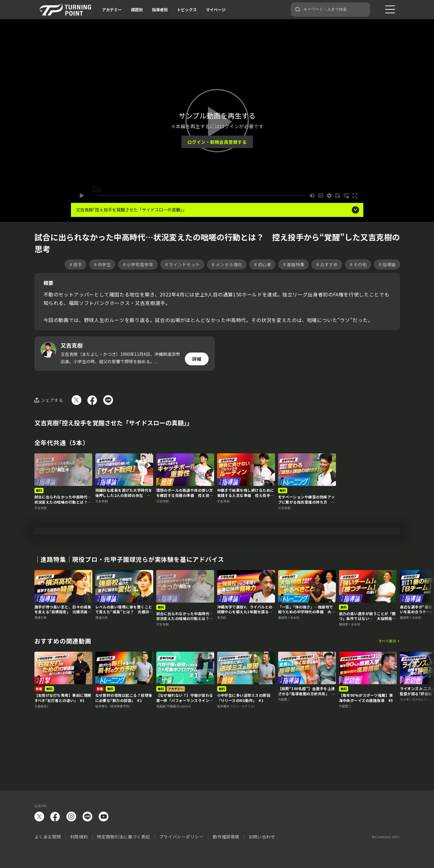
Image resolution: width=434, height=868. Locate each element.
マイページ (216, 10)
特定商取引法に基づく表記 (123, 837)
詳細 (197, 359)
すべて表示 (387, 682)
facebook (55, 817)
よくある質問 (48, 837)
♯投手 (76, 264)
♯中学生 (102, 264)
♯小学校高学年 (138, 264)
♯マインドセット (182, 264)
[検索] (298, 9)
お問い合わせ (262, 837)
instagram (71, 817)
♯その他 (358, 264)
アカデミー (112, 10)
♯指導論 (387, 264)
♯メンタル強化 (227, 264)
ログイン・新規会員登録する (217, 142)
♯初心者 (262, 264)
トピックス (187, 10)
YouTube (104, 817)
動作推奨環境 (226, 837)
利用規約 (79, 837)
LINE (87, 817)
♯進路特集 (294, 264)
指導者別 (160, 10)
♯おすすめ (327, 264)
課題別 (137, 10)
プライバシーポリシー (182, 837)
